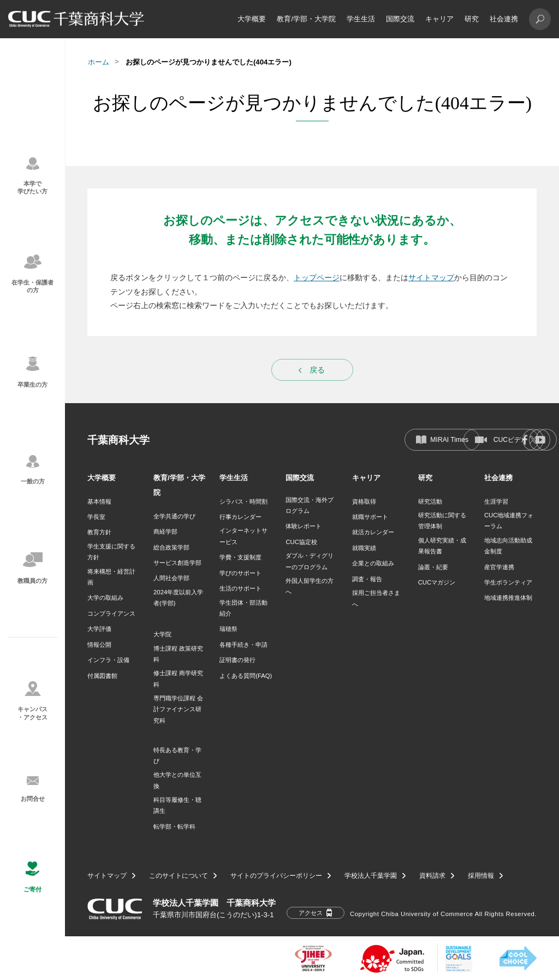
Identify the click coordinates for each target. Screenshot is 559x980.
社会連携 (504, 19)
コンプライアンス (111, 613)
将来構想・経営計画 (111, 577)
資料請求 (432, 876)
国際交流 (400, 19)
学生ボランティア (508, 582)
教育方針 (99, 532)
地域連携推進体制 (508, 598)
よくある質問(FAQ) (246, 676)
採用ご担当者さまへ (376, 598)
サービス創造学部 (177, 563)
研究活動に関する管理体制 (442, 521)
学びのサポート (240, 573)
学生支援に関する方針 (111, 552)
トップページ (317, 278)
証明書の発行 (237, 660)
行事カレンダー (240, 517)
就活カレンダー (373, 532)
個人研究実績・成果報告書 (442, 546)
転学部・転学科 (174, 826)
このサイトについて (179, 876)
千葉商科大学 (118, 440)
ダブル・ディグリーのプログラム (310, 561)
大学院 (162, 634)
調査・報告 (367, 579)
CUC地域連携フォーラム (509, 521)
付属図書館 (102, 676)
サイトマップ (431, 278)
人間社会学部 (171, 578)
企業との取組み (373, 563)
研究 (472, 19)
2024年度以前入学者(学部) (178, 598)
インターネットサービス (243, 536)
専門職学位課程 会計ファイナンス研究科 (178, 709)
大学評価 (99, 629)
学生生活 (361, 19)
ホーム (99, 62)
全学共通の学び (174, 516)
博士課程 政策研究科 (178, 654)
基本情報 (99, 501)
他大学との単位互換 (177, 780)
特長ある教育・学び (177, 755)
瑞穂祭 (228, 629)
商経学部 (165, 532)
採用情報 (481, 876)
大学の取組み (105, 598)
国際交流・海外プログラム (310, 505)
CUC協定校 (301, 542)
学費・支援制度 (240, 557)
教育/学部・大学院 (306, 19)
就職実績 (364, 548)
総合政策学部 (171, 547)
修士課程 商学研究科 (178, 678)
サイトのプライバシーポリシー (276, 876)
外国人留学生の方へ (310, 586)
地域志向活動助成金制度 (508, 546)
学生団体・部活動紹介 (243, 608)
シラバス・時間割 (243, 501)
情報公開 (99, 645)
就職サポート (370, 517)
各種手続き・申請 (243, 645)
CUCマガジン (437, 582)
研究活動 (430, 501)
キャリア (439, 19)
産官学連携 (499, 567)
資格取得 (364, 501)
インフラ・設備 (108, 660)
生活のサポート (240, 588)
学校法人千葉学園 (371, 876)
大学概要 (252, 19)
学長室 (96, 517)
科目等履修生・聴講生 (177, 805)
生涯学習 (496, 501)
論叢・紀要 (433, 567)
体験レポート (304, 526)
